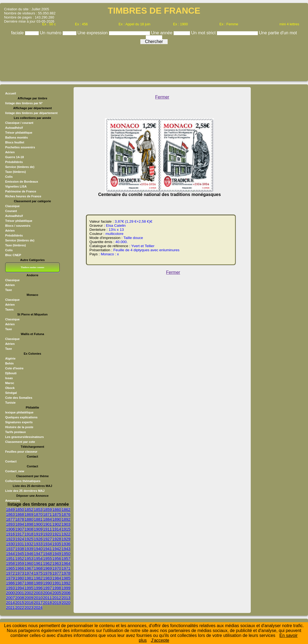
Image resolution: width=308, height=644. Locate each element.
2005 (57, 593)
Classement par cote (20, 442)
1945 (20, 554)
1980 (20, 578)
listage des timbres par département (31, 113)
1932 (29, 544)
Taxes (9, 309)
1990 (47, 583)
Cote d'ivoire (14, 368)
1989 (38, 583)
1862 (66, 510)
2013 (66, 598)
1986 (10, 583)
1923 (10, 539)
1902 (57, 524)
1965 (10, 568)
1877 (10, 519)
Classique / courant (19, 123)
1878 (20, 519)
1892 (66, 519)
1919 (38, 534)
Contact (11, 461)
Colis (9, 177)
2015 (20, 603)
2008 (20, 598)
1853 (38, 510)
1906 (10, 529)
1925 (29, 539)
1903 (66, 524)
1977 (57, 573)
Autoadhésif (14, 128)
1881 (38, 519)
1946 (29, 554)
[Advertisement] (154, 61)
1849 (10, 510)
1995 (29, 588)
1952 (20, 559)
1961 (38, 563)
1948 (47, 554)
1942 (57, 549)
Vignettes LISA (16, 186)
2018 (47, 603)
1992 (66, 583)
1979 (10, 578)
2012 (57, 598)
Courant (11, 211)
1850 (20, 510)
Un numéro (51, 33)
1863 (10, 514)
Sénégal (11, 393)
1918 (29, 534)
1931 (20, 544)
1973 (20, 573)
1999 (66, 588)
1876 (66, 514)
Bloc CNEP (13, 255)
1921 (57, 534)
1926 (38, 539)
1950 (66, 554)
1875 (57, 514)
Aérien (10, 152)
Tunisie (10, 403)
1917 (20, 534)
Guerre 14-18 (14, 157)
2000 (10, 593)
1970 (57, 568)
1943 (66, 549)
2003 (38, 593)
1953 (29, 559)
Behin (9, 363)
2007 (10, 598)
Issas (9, 378)
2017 (38, 603)
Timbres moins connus (32, 267)
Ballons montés (16, 137)
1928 (57, 539)
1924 (20, 539)
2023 (29, 608)
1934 (47, 544)
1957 (66, 559)
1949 (57, 554)
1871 (47, 514)
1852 (29, 510)
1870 (38, 514)
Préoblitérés (14, 162)
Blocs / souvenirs (18, 226)
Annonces (13, 501)
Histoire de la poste (19, 427)
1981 (29, 578)
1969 (47, 568)
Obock (10, 388)
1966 (20, 568)
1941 (47, 549)
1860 (57, 510)
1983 (47, 578)
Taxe (9, 290)
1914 (57, 529)
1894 (20, 524)
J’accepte (160, 640)
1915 (66, 529)
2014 (10, 603)
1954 (38, 559)
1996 (38, 588)
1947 (38, 554)
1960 (29, 563)
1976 (47, 573)
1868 (20, 514)
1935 (57, 544)
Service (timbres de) (20, 167)
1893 (10, 524)
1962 (47, 563)
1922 (66, 534)
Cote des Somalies (19, 398)
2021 (10, 608)
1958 (10, 563)
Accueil (11, 93)
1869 (29, 514)
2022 (20, 608)
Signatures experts (19, 422)
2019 (57, 603)
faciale (18, 33)
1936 (66, 544)
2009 (29, 598)
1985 (66, 578)
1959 (20, 563)
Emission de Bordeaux (22, 182)
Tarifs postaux (16, 432)
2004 (47, 593)
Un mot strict (204, 33)
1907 (20, 529)
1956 (57, 559)
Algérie (10, 358)
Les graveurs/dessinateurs (25, 437)
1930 (10, 544)
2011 (47, 598)
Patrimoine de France (21, 191)
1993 (10, 588)
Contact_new (15, 471)
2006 (66, 593)
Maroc (10, 383)
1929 (66, 539)
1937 (10, 549)
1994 (20, 588)
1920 (47, 534)
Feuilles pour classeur (21, 452)
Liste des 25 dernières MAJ (25, 491)
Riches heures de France (23, 196)
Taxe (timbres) (16, 172)
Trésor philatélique (19, 133)
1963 (57, 563)
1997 (47, 588)
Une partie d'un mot (278, 33)
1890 (57, 519)
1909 (38, 529)
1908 (29, 529)
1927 (47, 539)
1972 (10, 573)
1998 (57, 588)
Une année (162, 33)
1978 (66, 573)
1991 (57, 583)
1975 (38, 573)
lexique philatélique (19, 412)
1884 (47, 519)
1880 (29, 519)
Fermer (162, 97)
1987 (20, 583)
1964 (66, 563)
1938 (20, 549)
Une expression (93, 33)
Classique (12, 206)
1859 (47, 510)
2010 (38, 598)
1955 (47, 559)
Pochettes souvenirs (20, 147)
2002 (29, 593)
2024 (38, 608)
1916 (10, 534)
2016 (29, 603)
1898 (29, 524)
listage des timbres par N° (24, 103)
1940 (38, 549)
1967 (29, 568)
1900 (38, 524)
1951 (10, 559)
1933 (38, 544)
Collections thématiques (23, 481)
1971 (66, 568)
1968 (38, 568)
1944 (10, 554)
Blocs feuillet (15, 142)
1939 (29, 549)
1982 (38, 578)
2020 (66, 603)
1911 (47, 529)
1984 (57, 578)
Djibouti (11, 373)
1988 (29, 583)
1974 (29, 573)
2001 (20, 593)
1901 (47, 524)
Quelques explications (21, 417)
